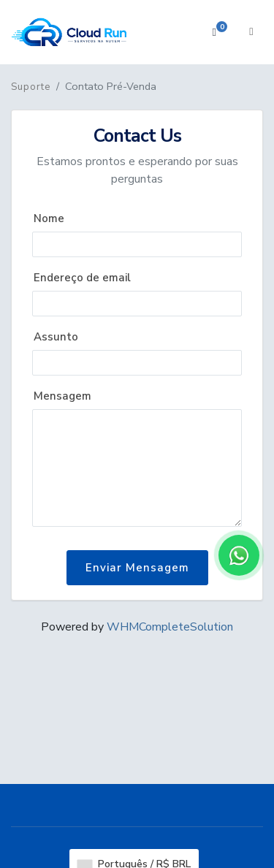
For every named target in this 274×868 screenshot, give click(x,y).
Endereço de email (82, 278)
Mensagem (62, 396)
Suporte (31, 87)
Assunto (56, 337)
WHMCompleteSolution (170, 627)
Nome (49, 218)
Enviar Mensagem (137, 568)
